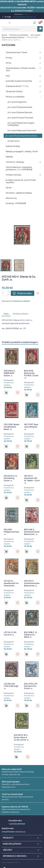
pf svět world (13, 141)
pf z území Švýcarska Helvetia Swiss (21, 136)
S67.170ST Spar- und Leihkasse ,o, (32, 427)
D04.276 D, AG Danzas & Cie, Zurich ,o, (31, 686)
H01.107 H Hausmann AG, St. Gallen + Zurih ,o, (32, 479)
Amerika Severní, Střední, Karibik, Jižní (21, 69)
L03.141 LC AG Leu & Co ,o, (10, 633)
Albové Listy (11, 198)
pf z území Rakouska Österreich (22, 130)
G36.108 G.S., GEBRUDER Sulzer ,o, (10, 373)
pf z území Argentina (17, 102)
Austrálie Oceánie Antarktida (19, 81)
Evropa (9, 58)
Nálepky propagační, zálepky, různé (22, 151)
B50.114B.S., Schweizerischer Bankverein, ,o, (32, 532)
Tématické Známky (14, 91)
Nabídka (9, 157)
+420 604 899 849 (26, 14)
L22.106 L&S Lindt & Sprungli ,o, (11, 686)
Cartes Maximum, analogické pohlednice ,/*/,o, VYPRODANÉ (19, 168)
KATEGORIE (9, 45)
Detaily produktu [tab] (20, 314)
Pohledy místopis (14, 175)
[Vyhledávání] (22, 29)
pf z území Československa (20, 107)
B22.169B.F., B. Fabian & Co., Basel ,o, (31, 635)
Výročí (9, 188)
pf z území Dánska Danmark (20, 112)
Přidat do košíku (25, 293)
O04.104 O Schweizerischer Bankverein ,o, (32, 583)
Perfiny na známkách (15, 97)
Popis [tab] (6, 314)
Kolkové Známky (13, 146)
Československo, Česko (16, 52)
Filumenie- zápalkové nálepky (19, 193)
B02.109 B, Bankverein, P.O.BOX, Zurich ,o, (31, 374)
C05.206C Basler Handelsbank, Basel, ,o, (12, 427)
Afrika (8, 63)
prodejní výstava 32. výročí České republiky (21, 181)
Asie (8, 76)
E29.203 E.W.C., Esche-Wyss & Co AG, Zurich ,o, (21, 737)
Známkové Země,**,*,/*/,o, (17, 86)
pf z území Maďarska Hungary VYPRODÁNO (21, 124)
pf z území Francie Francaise (20, 118)
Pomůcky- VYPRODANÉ (16, 203)
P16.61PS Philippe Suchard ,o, (11, 532)
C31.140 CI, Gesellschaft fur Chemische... (11, 583)
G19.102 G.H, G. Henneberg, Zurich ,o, (11, 478)
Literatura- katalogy (15, 162)
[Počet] (5, 293)
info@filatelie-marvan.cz (24, 17)
